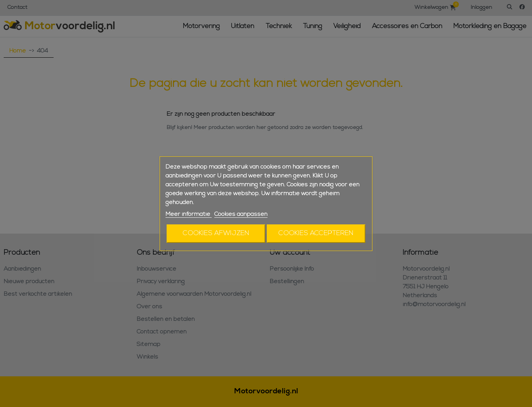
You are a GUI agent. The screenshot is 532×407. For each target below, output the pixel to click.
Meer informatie (189, 214)
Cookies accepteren (316, 233)
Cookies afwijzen (216, 233)
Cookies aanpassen (241, 214)
